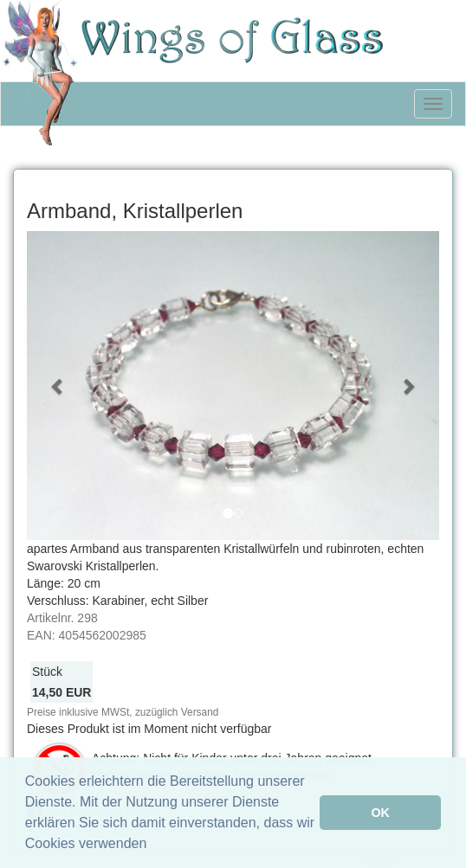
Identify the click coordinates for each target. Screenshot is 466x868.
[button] (58, 386)
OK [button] (380, 813)
